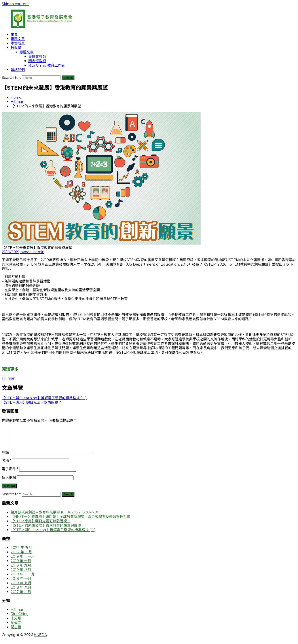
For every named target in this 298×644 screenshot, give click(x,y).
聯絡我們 (18, 70)
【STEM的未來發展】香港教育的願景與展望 (46, 531)
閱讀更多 (10, 369)
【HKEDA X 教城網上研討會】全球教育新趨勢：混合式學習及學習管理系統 (70, 522)
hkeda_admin (32, 252)
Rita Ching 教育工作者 (47, 65)
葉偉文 (16, 628)
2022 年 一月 (21, 557)
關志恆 (16, 632)
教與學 (16, 48)
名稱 (7, 466)
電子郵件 (10, 474)
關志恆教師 (37, 61)
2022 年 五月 (21, 553)
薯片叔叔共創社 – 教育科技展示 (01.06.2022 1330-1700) (56, 518)
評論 (5, 458)
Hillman (17, 102)
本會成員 (18, 43)
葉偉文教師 (37, 57)
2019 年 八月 (21, 575)
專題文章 (18, 39)
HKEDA (40, 640)
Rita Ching (20, 619)
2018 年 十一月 (23, 579)
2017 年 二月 (21, 597)
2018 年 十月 (21, 584)
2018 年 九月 (21, 588)
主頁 (14, 34)
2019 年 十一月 (23, 562)
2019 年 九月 (21, 571)
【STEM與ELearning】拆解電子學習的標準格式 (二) (53, 535)
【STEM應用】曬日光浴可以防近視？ (41, 526)
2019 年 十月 (21, 566)
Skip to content (15, 4)
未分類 (16, 624)
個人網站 (9, 483)
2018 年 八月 (21, 593)
